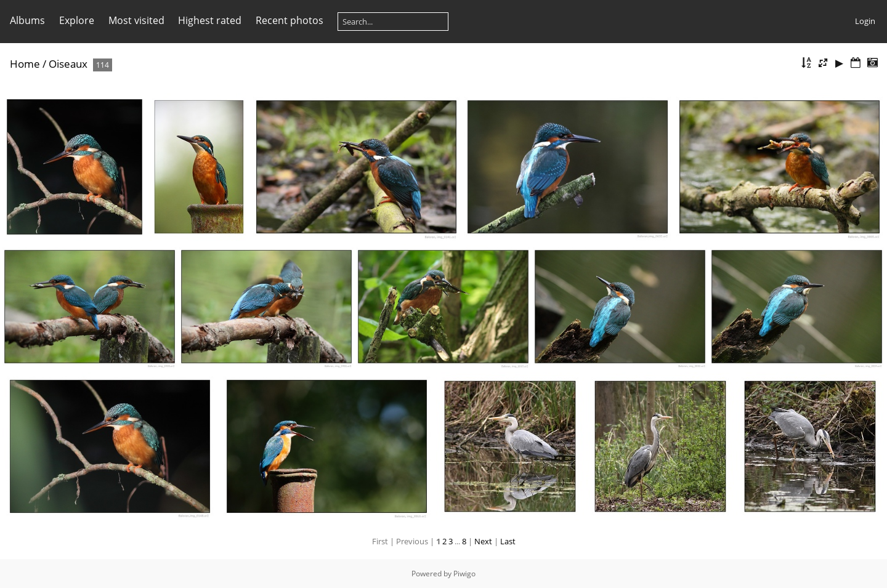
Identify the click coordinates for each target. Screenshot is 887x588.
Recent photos (290, 20)
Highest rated (210, 20)
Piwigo (464, 574)
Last (508, 541)
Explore (77, 20)
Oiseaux (68, 64)
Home (25, 64)
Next (483, 541)
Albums (27, 20)
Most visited (136, 20)
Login (865, 21)
